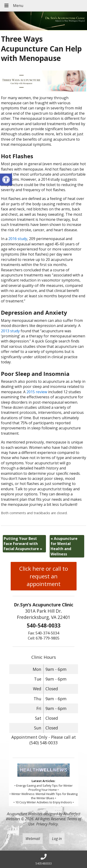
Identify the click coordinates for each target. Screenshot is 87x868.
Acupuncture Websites (25, 814)
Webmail (33, 839)
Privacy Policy (47, 824)
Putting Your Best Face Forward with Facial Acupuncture (23, 544)
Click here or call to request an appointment (44, 576)
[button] (6, 180)
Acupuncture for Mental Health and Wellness (64, 546)
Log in (57, 839)
